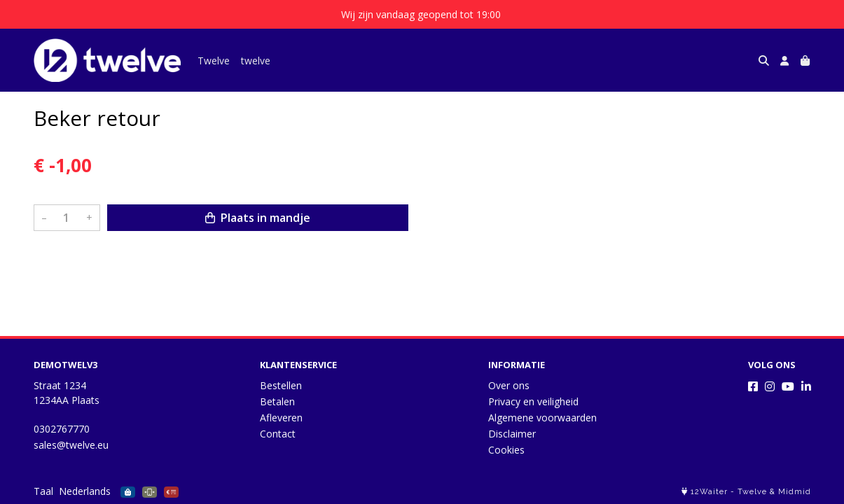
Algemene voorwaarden (542, 418)
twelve (256, 61)
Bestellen (281, 385)
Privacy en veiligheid (533, 401)
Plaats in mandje (258, 218)
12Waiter (709, 492)
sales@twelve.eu (71, 445)
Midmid (795, 492)
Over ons (509, 385)
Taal (43, 491)
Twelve (214, 61)
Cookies (506, 450)
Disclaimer (512, 434)
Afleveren (281, 418)
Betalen (277, 401)
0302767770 (62, 429)
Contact (278, 434)
